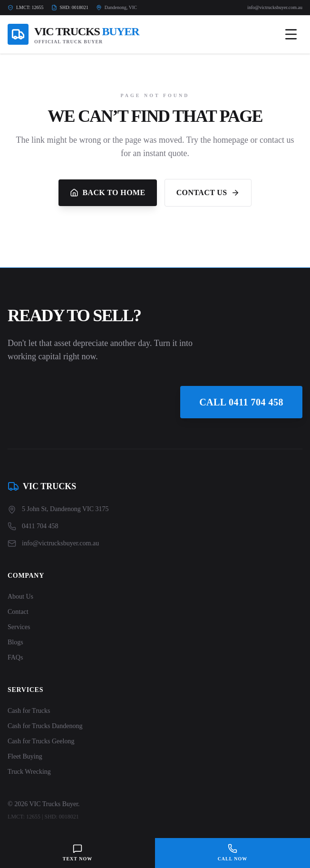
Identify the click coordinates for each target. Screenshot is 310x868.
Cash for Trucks (29, 711)
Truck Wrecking (29, 772)
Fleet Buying (25, 756)
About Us (20, 597)
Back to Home (107, 193)
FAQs (15, 657)
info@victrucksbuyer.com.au (275, 7)
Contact (18, 612)
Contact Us (208, 193)
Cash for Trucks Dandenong (45, 726)
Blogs (15, 642)
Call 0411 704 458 (241, 402)
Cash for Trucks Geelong (41, 741)
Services (19, 627)
